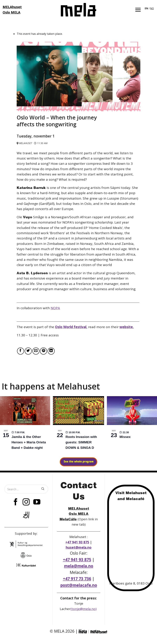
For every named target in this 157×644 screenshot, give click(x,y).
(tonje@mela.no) (83, 609)
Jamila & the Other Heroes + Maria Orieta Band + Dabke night (29, 442)
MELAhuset (79, 508)
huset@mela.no (79, 547)
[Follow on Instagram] (26, 503)
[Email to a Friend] (36, 351)
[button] (138, 10)
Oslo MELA (79, 514)
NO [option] (152, 8)
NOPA (55, 308)
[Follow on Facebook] (16, 503)
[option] (152, 8)
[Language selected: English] (150, 8)
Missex (125, 437)
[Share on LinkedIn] (51, 351)
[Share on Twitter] (28, 351)
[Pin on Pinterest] (43, 351)
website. (127, 327)
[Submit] (43, 489)
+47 (77, 579)
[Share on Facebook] (21, 351)
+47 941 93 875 (77, 542)
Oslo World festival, (71, 327)
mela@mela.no (79, 566)
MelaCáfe (68, 519)
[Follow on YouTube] (37, 503)
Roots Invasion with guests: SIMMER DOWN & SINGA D (81, 442)
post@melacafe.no (79, 585)
